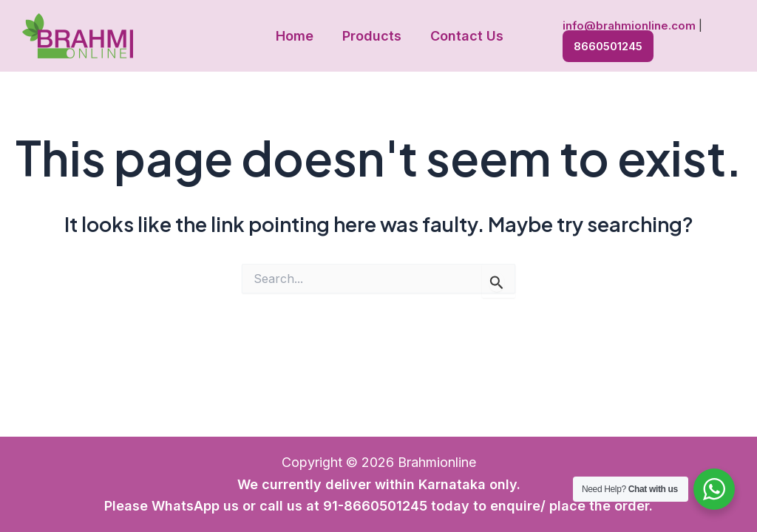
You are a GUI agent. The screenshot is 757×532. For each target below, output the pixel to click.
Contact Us (465, 36)
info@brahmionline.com (625, 26)
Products (372, 36)
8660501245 (604, 45)
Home (297, 36)
